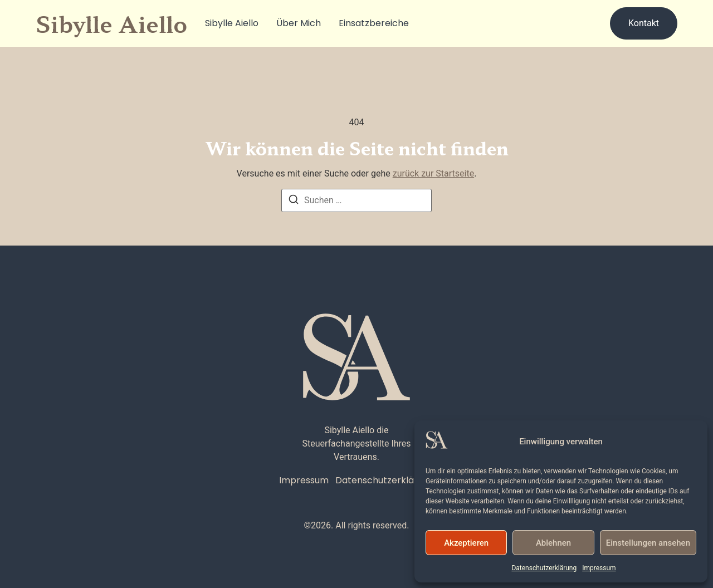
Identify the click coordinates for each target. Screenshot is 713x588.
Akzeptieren (466, 543)
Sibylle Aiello (232, 23)
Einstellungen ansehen (648, 543)
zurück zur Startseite (433, 173)
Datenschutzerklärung (544, 568)
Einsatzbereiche (374, 23)
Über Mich (299, 23)
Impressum (599, 568)
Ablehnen (553, 543)
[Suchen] (294, 201)
